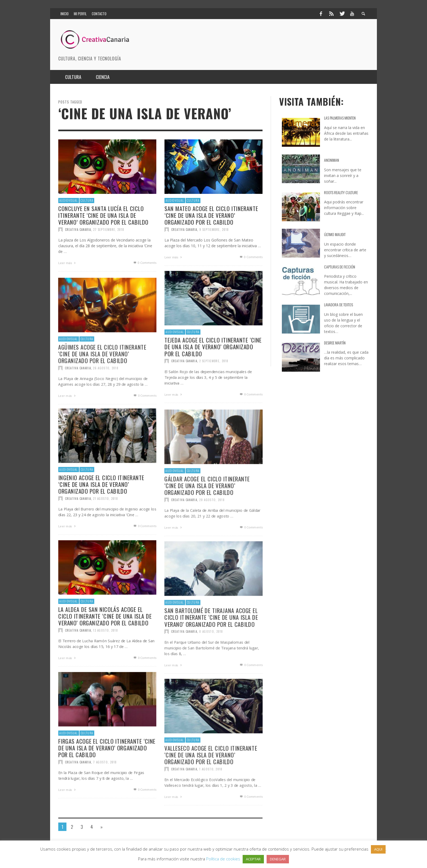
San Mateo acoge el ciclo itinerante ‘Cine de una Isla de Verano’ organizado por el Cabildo (211, 215)
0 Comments (145, 263)
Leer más (68, 263)
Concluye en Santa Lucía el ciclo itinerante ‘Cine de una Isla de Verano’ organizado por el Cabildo (103, 215)
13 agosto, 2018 (106, 657)
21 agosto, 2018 (106, 525)
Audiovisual (69, 200)
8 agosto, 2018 (211, 650)
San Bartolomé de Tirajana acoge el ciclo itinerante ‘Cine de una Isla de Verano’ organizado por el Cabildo (211, 635)
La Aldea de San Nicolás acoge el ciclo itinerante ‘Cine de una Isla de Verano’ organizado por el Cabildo (105, 642)
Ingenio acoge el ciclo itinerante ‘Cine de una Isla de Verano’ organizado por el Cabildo (101, 510)
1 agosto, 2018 (211, 788)
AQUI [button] (378, 849)
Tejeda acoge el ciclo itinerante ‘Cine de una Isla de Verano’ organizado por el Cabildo (213, 372)
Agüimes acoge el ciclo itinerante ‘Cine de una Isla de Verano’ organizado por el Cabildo (102, 372)
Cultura (87, 200)
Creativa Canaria (78, 230)
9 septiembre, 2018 (214, 230)
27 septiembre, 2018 (109, 230)
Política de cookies (223, 859)
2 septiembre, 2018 (214, 388)
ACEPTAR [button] (253, 859)
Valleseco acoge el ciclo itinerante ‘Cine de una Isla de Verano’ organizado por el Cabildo (211, 773)
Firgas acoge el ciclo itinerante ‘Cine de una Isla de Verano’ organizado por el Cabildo (107, 774)
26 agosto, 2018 (106, 387)
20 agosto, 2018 (212, 519)
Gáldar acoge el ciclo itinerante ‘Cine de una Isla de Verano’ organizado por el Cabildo (207, 503)
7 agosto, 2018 (105, 789)
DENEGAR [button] (278, 859)
